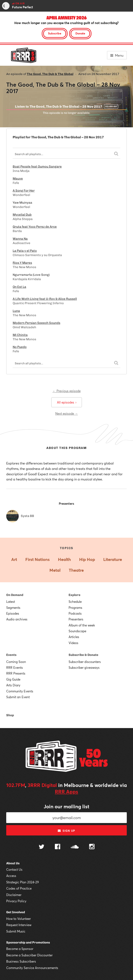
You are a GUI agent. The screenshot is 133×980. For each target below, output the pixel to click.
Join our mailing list (66, 806)
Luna (16, 311)
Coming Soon (16, 662)
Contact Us (14, 869)
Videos (73, 643)
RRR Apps (66, 792)
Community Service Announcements (32, 968)
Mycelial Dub (22, 215)
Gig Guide (13, 679)
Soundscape (77, 631)
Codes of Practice (19, 888)
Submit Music (16, 931)
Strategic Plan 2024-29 (23, 882)
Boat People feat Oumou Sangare (37, 167)
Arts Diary (13, 685)
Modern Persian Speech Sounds (36, 323)
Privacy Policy (16, 901)
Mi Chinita (20, 335)
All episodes (67, 402)
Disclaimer (14, 895)
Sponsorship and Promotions (28, 942)
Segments (13, 608)
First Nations (38, 559)
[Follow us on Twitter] (42, 847)
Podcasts (75, 613)
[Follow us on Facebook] (58, 847)
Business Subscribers (21, 961)
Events (11, 655)
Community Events (20, 691)
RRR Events (15, 668)
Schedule (75, 602)
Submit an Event (18, 697)
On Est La (19, 287)
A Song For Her (24, 191)
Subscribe (55, 33)
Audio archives (17, 619)
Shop (10, 715)
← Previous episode (67, 391)
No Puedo (20, 347)
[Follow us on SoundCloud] (75, 847)
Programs (75, 608)
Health (64, 559)
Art (14, 559)
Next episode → (67, 413)
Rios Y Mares (22, 263)
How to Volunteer (18, 919)
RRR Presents (16, 673)
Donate (80, 33)
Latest (11, 602)
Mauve (18, 179)
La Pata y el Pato (25, 251)
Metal (55, 570)
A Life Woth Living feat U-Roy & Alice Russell (45, 299)
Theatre (76, 570)
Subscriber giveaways (84, 668)
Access (11, 876)
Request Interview (19, 925)
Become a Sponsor (20, 949)
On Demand (15, 595)
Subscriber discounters (85, 662)
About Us (13, 863)
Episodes (13, 613)
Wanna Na (20, 239)
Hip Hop (87, 559)
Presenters (76, 619)
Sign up (66, 831)
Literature (113, 559)
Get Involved (16, 912)
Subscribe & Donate (83, 655)
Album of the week (82, 625)
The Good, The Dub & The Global (50, 74)
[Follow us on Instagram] (92, 847)
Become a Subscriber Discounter (29, 955)
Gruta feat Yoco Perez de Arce (35, 227)
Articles (74, 637)
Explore (75, 595)
